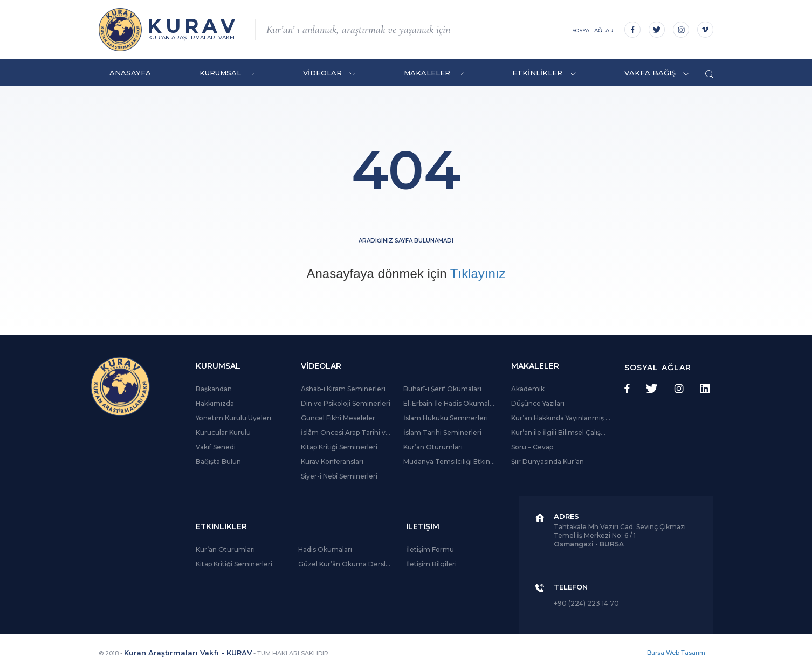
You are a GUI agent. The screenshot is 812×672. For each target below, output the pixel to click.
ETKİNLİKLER (544, 73)
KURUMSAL (227, 73)
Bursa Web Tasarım (676, 653)
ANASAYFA (130, 73)
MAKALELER (434, 73)
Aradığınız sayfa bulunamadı (406, 241)
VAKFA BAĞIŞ (657, 73)
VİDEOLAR (329, 73)
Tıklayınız (478, 273)
